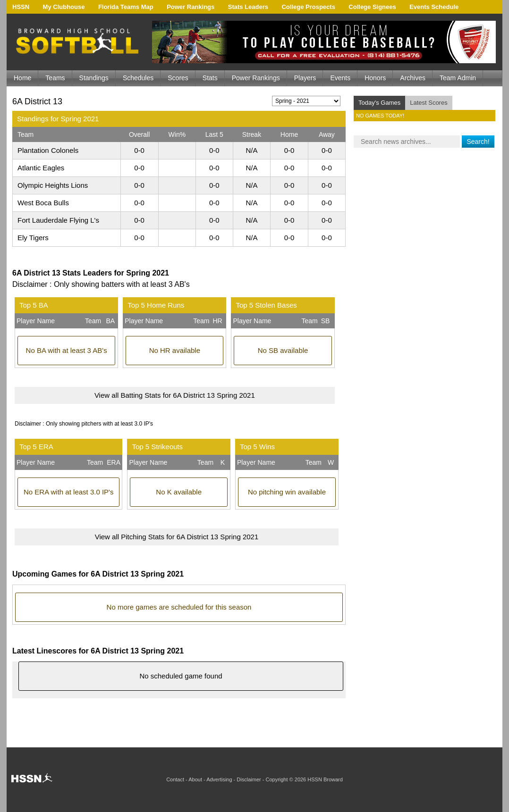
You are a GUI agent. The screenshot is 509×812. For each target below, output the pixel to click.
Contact (175, 779)
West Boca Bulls (43, 203)
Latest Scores (429, 103)
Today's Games (379, 103)
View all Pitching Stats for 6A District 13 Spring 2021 (177, 537)
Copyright (276, 779)
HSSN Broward (325, 779)
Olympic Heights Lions (53, 185)
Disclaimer (249, 779)
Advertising (219, 779)
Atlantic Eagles (41, 168)
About (195, 779)
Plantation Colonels (48, 150)
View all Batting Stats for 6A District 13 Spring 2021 (175, 395)
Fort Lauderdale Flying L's (58, 220)
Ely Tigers (33, 238)
